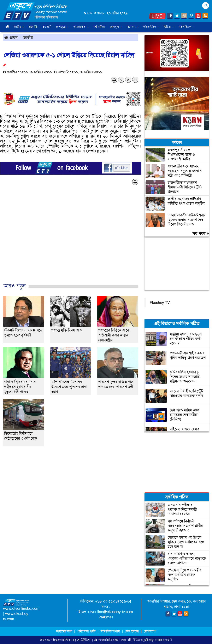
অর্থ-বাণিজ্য (99, 27)
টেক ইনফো (132, 631)
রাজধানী (47, 27)
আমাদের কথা (64, 631)
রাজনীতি (33, 27)
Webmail (106, 617)
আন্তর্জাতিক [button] (81, 27)
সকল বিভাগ (186, 27)
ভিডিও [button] (169, 27)
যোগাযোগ (150, 631)
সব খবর (201, 234)
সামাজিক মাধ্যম (110, 631)
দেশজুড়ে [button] (62, 27)
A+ (135, 80)
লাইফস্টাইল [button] (151, 27)
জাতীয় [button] (19, 27)
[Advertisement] (71, 238)
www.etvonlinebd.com (21, 608)
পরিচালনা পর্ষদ (86, 631)
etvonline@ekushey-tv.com (111, 612)
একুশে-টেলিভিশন (82, 640)
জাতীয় (28, 37)
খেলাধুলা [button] (116, 27)
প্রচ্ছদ (11, 37)
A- (121, 80)
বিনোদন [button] (132, 27)
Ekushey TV (160, 303)
